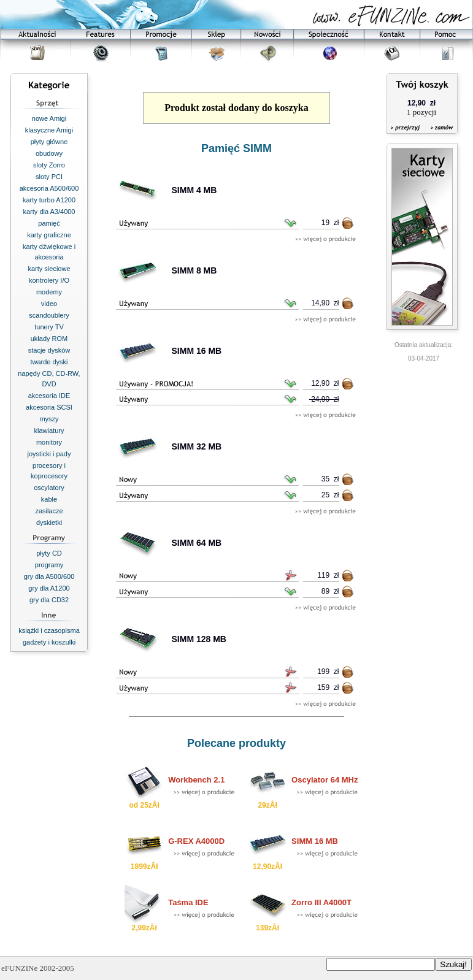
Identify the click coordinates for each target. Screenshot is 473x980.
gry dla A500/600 (49, 576)
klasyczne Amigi (49, 130)
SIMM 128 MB (199, 639)
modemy (49, 292)
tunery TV (49, 327)
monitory (49, 442)
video (49, 304)
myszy (49, 419)
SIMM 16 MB (197, 351)
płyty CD (49, 553)
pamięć (49, 223)
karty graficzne (49, 235)
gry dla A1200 (49, 588)
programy (49, 565)
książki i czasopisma (49, 630)
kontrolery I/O (49, 280)
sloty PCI (49, 177)
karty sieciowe (49, 269)
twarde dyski (49, 362)
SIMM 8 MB (194, 270)
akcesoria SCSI (49, 407)
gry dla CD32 (49, 600)
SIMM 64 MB (197, 543)
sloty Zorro (49, 165)
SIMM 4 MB (194, 190)
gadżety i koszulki (49, 642)
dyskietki (49, 523)
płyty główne (49, 142)
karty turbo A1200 (49, 200)
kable (49, 499)
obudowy (49, 153)
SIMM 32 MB (197, 446)
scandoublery (49, 315)
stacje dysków (49, 350)
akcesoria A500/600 (49, 188)
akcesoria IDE (49, 396)
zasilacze (49, 511)
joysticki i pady (49, 454)
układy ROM (49, 339)
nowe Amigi (49, 118)
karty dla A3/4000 (49, 212)
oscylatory (49, 488)
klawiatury (49, 431)
